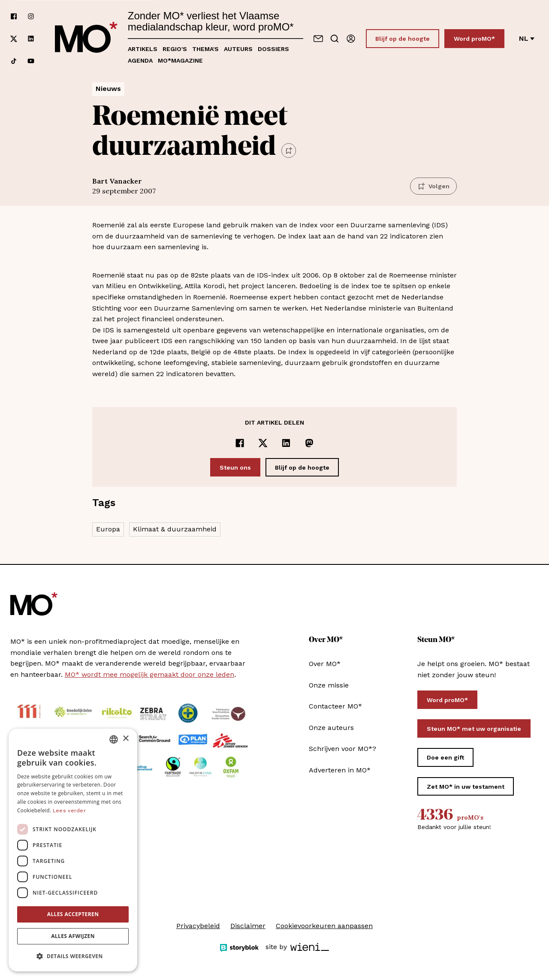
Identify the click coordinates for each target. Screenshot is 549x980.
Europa (108, 529)
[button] (73, 956)
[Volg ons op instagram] (31, 16)
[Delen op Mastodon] (309, 443)
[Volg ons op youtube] (31, 61)
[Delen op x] (263, 443)
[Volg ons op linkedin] (31, 39)
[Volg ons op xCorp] (14, 39)
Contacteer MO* (335, 706)
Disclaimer (248, 926)
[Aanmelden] (351, 39)
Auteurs (238, 49)
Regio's (175, 49)
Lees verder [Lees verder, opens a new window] (69, 811)
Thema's (205, 49)
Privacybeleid (198, 926)
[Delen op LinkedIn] (286, 443)
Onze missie (329, 685)
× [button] (125, 739)
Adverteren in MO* (340, 770)
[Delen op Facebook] (240, 443)
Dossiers (273, 49)
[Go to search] (335, 39)
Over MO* (325, 664)
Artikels (143, 49)
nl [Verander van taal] (527, 38)
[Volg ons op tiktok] (14, 61)
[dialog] (73, 850)
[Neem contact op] (318, 39)
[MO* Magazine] (86, 39)
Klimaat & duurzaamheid (175, 529)
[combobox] (114, 739)
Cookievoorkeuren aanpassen (324, 926)
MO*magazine (180, 60)
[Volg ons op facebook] (14, 16)
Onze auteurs (331, 728)
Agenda (140, 60)
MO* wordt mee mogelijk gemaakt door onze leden (149, 674)
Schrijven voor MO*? (342, 749)
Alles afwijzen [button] (73, 936)
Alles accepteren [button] (73, 914)
